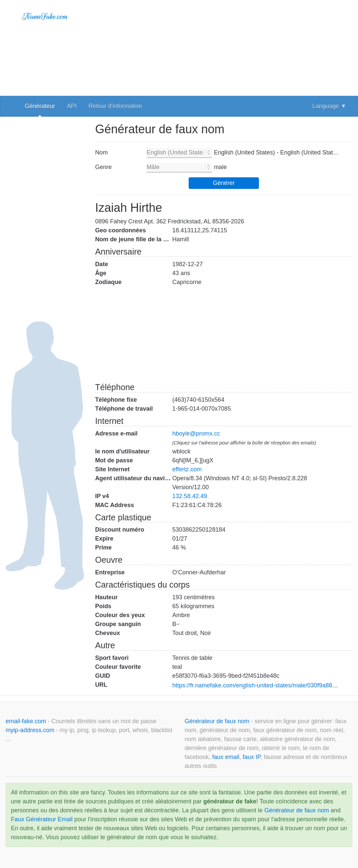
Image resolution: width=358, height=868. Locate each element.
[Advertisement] (224, 46)
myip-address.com (30, 730)
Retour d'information (115, 106)
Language (329, 106)
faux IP (252, 757)
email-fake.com (27, 721)
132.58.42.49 (190, 496)
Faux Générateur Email (42, 819)
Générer (224, 183)
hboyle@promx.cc (196, 434)
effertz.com (187, 469)
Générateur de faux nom (218, 721)
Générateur (40, 106)
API (72, 106)
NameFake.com (45, 17)
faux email (226, 757)
